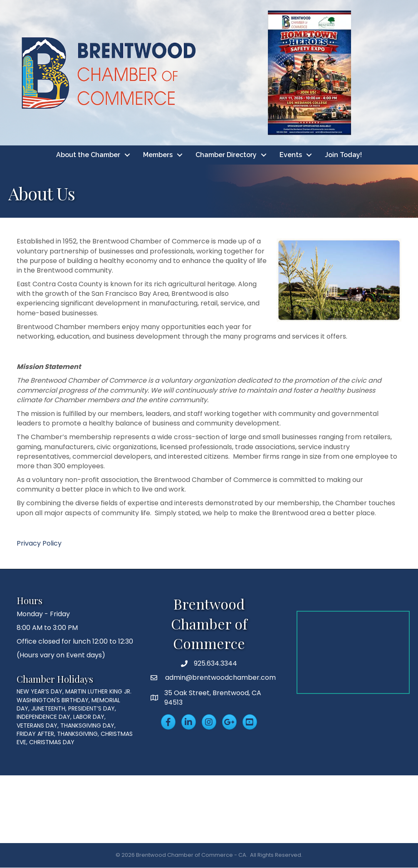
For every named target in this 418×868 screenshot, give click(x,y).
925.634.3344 (215, 664)
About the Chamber (88, 155)
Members (158, 155)
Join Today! (343, 155)
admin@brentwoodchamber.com (220, 678)
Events (291, 155)
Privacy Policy (39, 543)
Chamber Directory (226, 155)
